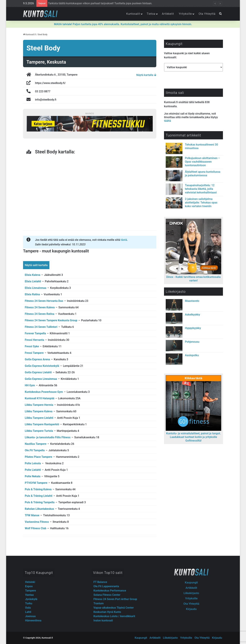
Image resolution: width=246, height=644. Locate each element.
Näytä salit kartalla (36, 265)
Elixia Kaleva (32, 275)
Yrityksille (185, 14)
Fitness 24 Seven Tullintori (41, 327)
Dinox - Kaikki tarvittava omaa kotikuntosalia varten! (193, 277)
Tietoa (151, 14)
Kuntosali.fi (29, 35)
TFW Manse (32, 515)
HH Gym (30, 385)
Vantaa (29, 595)
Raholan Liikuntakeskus (39, 509)
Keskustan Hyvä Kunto (107, 612)
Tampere (30, 591)
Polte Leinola (33, 463)
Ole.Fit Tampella (35, 450)
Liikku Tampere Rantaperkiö (42, 424)
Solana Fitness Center (107, 595)
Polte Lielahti (33, 470)
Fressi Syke (32, 346)
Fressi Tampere (34, 353)
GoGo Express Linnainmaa (41, 379)
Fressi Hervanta (34, 340)
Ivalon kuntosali (103, 620)
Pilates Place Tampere (38, 457)
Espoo (29, 586)
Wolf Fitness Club (36, 528)
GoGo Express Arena (37, 359)
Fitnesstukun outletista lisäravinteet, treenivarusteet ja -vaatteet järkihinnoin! (93, 3)
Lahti (28, 612)
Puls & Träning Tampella (40, 502)
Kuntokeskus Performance (110, 591)
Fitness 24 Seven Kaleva (40, 307)
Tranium (99, 603)
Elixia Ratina (32, 294)
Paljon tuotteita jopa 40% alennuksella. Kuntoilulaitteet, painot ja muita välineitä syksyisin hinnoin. (123, 24)
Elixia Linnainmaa (36, 288)
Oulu (28, 608)
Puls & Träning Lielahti (39, 496)
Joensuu (30, 616)
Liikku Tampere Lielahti (39, 418)
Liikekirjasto (191, 593)
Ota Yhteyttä (207, 14)
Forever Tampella (35, 333)
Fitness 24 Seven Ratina (40, 314)
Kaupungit (191, 582)
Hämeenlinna (33, 620)
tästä (124, 240)
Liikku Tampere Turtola (39, 431)
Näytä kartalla (146, 75)
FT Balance (100, 582)
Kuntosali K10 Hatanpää (40, 398)
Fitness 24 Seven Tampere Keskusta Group (51, 320)
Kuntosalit (133, 14)
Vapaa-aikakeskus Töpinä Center (114, 608)
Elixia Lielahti (33, 281)
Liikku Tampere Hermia (39, 405)
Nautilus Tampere (36, 444)
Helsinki (30, 582)
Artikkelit (168, 14)
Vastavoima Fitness (37, 522)
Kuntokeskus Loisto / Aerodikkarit (114, 616)
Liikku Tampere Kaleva (39, 411)
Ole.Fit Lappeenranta (106, 586)
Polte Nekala (33, 476)
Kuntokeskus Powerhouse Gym (44, 392)
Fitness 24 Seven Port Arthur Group (115, 599)
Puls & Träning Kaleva (38, 489)
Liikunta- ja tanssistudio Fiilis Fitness (48, 437)
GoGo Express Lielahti (38, 372)
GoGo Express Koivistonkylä (42, 366)
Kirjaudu (191, 609)
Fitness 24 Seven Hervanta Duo (44, 301)
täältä (168, 121)
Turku (29, 603)
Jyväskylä (31, 599)
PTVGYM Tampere (36, 483)
